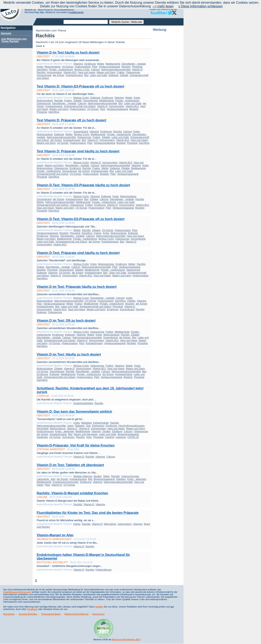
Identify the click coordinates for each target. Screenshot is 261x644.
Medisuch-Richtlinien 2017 (126, 640)
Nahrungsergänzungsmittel (116, 70)
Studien (107, 431)
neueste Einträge (28, 614)
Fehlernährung (104, 570)
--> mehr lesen (163, 6)
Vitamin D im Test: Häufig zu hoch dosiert (69, 354)
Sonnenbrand (44, 75)
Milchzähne (110, 524)
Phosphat (137, 67)
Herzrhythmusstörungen (132, 426)
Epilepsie (113, 75)
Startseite (6, 33)
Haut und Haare (87, 72)
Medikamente (113, 64)
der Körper (59, 75)
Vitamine (78, 64)
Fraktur (121, 72)
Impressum (98, 614)
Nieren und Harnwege (86, 434)
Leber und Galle (98, 75)
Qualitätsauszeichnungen (17, 592)
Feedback (32, 609)
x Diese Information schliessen (201, 6)
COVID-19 (133, 437)
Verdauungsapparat (109, 67)
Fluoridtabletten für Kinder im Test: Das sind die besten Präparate (88, 513)
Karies (77, 524)
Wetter (101, 64)
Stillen (107, 476)
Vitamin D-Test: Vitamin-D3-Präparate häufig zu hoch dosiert (83, 185)
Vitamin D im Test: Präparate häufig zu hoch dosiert (77, 287)
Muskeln (126, 67)
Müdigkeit (86, 423)
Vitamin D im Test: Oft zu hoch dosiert (66, 321)
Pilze (95, 67)
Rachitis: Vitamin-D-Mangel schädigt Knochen (72, 493)
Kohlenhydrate (101, 423)
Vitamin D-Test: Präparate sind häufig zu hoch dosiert (78, 253)
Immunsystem (54, 72)
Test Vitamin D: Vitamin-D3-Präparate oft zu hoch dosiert (80, 86)
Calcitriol (109, 437)
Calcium (96, 70)
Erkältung (117, 431)
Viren (89, 437)
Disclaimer (9, 614)
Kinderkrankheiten (83, 403)
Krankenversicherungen (66, 482)
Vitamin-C (72, 429)
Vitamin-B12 (70, 72)
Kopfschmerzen (45, 431)
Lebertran (121, 437)
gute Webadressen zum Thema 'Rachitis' (14, 40)
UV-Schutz (68, 67)
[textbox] (86, 22)
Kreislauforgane (74, 75)
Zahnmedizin (125, 524)
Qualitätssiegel (76, 12)
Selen (70, 426)
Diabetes (80, 426)
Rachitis (41, 72)
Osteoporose (133, 72)
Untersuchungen (130, 476)
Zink (88, 426)
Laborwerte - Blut (46, 479)
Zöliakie (124, 75)
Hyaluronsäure (83, 67)
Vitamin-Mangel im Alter (55, 535)
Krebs (40, 67)
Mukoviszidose (53, 67)
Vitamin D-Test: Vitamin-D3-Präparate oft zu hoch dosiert (81, 219)
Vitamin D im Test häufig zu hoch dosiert (68, 53)
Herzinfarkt (43, 429)
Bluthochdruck (58, 429)
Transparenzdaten (51, 614)
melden (99, 607)
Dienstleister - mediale (134, 64)
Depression (98, 426)
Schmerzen (68, 437)
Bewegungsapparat (128, 434)
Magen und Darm (106, 72)
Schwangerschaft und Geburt (80, 106)
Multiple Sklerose (83, 476)
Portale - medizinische (61, 70)
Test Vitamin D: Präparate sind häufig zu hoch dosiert (78, 151)
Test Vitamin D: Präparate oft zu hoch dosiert (71, 120)
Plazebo (80, 437)
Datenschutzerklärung (76, 614)
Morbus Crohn (82, 70)
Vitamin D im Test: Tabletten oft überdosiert (70, 465)
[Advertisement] (167, 93)
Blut (86, 75)
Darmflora (42, 70)
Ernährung (90, 64)
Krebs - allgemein (65, 431)
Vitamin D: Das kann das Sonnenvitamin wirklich (74, 412)
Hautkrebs (42, 437)
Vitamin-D (137, 70)
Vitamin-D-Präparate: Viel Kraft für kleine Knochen (76, 445)
